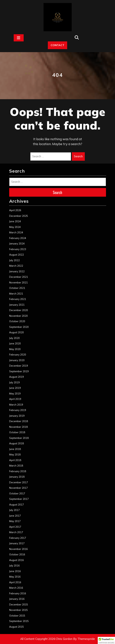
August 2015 (17, 627)
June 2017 (15, 516)
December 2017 (19, 482)
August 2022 (17, 255)
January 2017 (17, 543)
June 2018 (15, 449)
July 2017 (14, 510)
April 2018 (15, 460)
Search (78, 156)
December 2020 (19, 310)
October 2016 (17, 554)
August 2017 (17, 505)
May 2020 (15, 349)
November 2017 (18, 488)
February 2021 (18, 299)
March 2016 (16, 588)
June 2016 (15, 571)
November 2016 (18, 549)
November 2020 (18, 316)
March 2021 (16, 294)
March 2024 (16, 232)
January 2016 (17, 599)
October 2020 (17, 321)
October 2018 (17, 432)
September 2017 (19, 499)
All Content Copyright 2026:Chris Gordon (46, 639)
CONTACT (57, 45)
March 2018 (16, 466)
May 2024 (15, 227)
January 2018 (17, 477)
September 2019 (19, 371)
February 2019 (18, 410)
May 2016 (15, 577)
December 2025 (19, 216)
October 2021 (17, 288)
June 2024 (15, 221)
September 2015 (19, 621)
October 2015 (17, 616)
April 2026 (15, 210)
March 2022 (16, 266)
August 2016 (17, 560)
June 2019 (15, 388)
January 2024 (17, 244)
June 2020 (15, 343)
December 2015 (19, 604)
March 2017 (16, 532)
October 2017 (17, 493)
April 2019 (15, 399)
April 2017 (15, 527)
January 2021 (17, 305)
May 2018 (15, 454)
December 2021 (19, 277)
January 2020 (17, 360)
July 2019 (14, 382)
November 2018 (18, 427)
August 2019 (17, 377)
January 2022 (17, 271)
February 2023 (18, 249)
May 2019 (15, 394)
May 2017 (15, 521)
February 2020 (18, 355)
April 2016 (15, 582)
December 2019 (19, 366)
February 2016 (18, 593)
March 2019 (16, 405)
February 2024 (18, 238)
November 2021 (18, 282)
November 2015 (18, 610)
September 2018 (19, 438)
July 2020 (14, 338)
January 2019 (17, 416)
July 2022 (14, 260)
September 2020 (19, 327)
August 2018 (17, 443)
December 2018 (19, 421)
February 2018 (18, 471)
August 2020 (17, 332)
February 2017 (18, 538)
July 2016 (14, 566)
